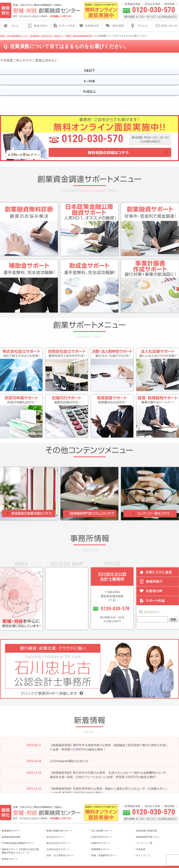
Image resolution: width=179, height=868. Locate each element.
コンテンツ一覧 (144, 842)
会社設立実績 (152, 4)
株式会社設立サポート (58, 842)
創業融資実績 (132, 4)
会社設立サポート (56, 836)
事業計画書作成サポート (59, 830)
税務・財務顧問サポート (104, 854)
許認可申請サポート (102, 836)
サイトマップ (143, 854)
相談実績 (169, 4)
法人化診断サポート (102, 830)
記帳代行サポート (101, 842)
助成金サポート (10, 858)
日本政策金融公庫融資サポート (18, 842)
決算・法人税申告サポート (61, 854)
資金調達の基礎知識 (147, 830)
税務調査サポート (101, 848)
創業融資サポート (11, 830)
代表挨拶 (141, 848)
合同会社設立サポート (58, 848)
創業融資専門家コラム (148, 836)
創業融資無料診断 (11, 836)
